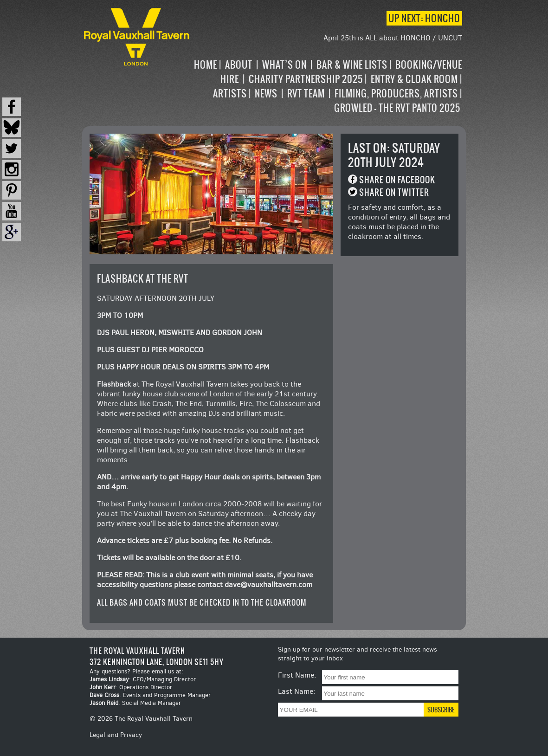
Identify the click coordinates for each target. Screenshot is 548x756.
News (266, 94)
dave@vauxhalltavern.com (268, 585)
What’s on (284, 65)
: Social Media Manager (135, 703)
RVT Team (306, 94)
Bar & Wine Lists (352, 65)
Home (206, 65)
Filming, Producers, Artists (396, 94)
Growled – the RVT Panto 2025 (397, 108)
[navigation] (327, 86)
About (239, 65)
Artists (230, 94)
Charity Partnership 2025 (306, 79)
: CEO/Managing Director (143, 679)
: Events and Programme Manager (150, 695)
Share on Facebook (397, 180)
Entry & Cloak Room (414, 79)
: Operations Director (131, 687)
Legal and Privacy (116, 735)
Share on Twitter (394, 192)
